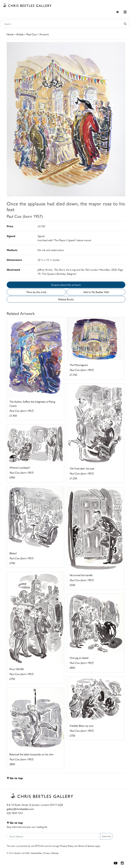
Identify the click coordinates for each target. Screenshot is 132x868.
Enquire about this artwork (66, 285)
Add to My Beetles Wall (96, 292)
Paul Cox (31, 34)
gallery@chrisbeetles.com (20, 809)
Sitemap (55, 853)
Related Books (66, 299)
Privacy (46, 853)
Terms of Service (86, 846)
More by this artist (36, 292)
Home (10, 34)
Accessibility (36, 853)
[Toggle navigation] (125, 12)
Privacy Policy (67, 846)
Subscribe (106, 836)
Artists (20, 34)
